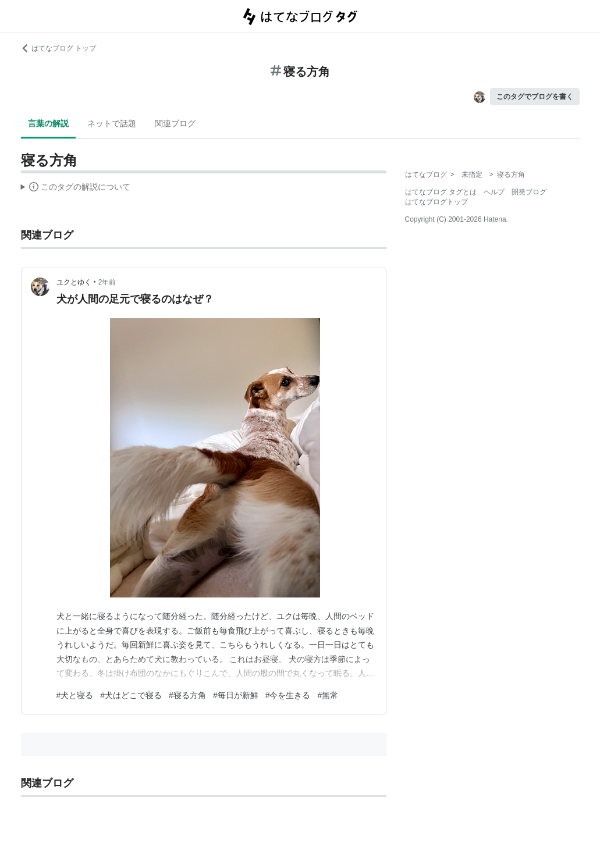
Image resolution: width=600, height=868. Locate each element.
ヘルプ (494, 192)
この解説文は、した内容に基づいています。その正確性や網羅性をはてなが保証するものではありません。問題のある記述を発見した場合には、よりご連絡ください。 (76, 188)
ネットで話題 (112, 123)
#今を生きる (288, 695)
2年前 (107, 282)
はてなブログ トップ (58, 48)
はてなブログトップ (436, 202)
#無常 (328, 695)
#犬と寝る (75, 695)
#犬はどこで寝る (131, 695)
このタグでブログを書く (535, 97)
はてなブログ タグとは (441, 192)
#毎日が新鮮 (236, 695)
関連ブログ (175, 123)
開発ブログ (529, 192)
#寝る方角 (187, 695)
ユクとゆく (74, 282)
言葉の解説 (48, 123)
